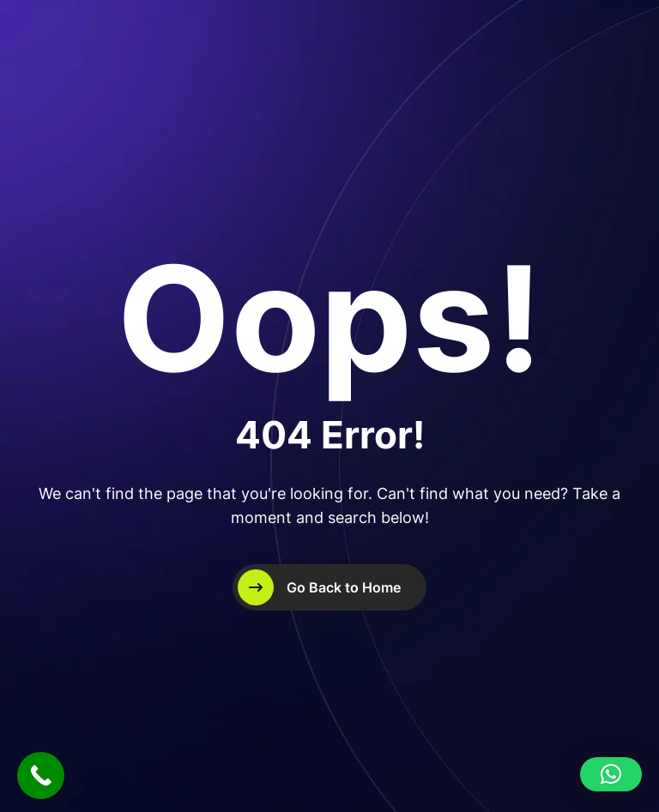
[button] (611, 774)
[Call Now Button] (41, 776)
